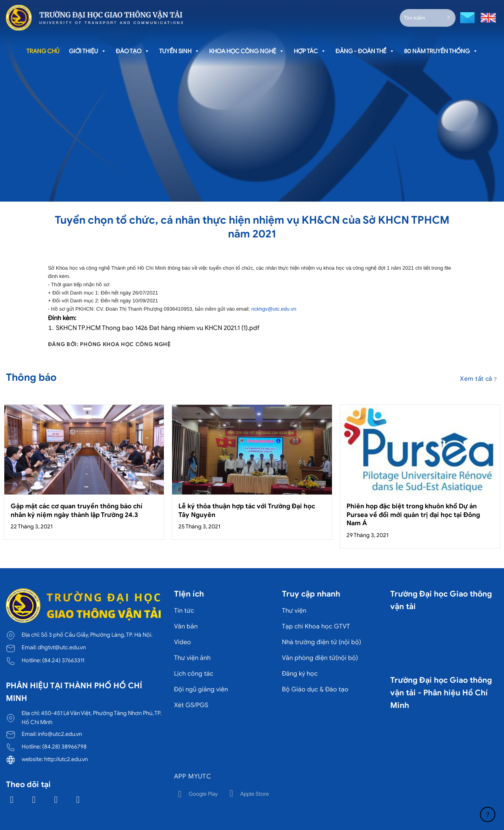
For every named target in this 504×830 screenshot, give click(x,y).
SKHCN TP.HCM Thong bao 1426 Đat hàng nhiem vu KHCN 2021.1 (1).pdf (158, 328)
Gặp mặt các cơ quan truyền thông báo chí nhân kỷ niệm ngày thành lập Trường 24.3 (77, 510)
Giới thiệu (88, 51)
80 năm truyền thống (441, 51)
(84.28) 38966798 (64, 747)
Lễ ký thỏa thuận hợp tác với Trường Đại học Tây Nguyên (247, 510)
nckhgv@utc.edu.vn (274, 309)
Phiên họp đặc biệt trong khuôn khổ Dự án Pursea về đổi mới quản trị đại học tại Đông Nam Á (413, 515)
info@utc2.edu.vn (60, 734)
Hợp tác (310, 51)
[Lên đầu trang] (488, 814)
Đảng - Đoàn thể (365, 51)
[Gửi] (448, 18)
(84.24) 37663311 (63, 660)
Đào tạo (133, 51)
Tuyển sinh (179, 51)
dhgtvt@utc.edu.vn (62, 647)
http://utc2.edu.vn (66, 759)
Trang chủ (43, 51)
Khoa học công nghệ (247, 51)
